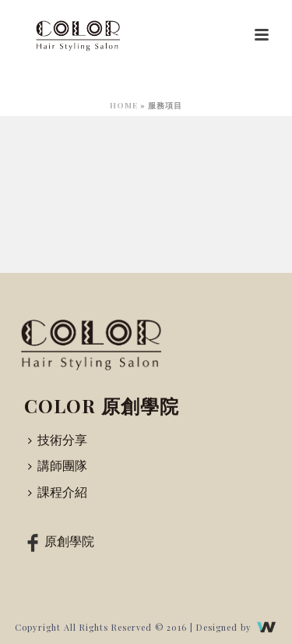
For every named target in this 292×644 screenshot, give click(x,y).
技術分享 (58, 439)
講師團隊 (58, 465)
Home (124, 105)
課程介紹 (58, 492)
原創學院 (58, 541)
